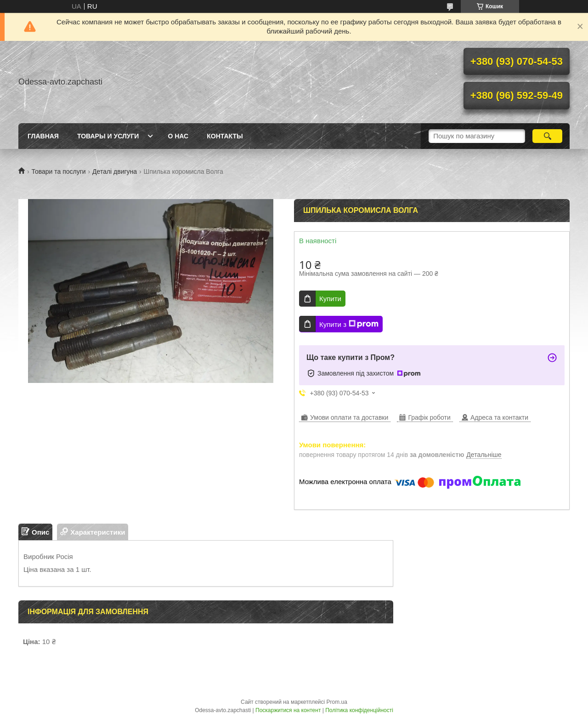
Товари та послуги (58, 171)
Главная (43, 136)
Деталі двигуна (115, 171)
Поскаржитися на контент (288, 710)
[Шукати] (547, 136)
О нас (178, 136)
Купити (330, 299)
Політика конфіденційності (359, 710)
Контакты (225, 136)
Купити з (349, 324)
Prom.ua (337, 702)
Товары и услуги (108, 136)
